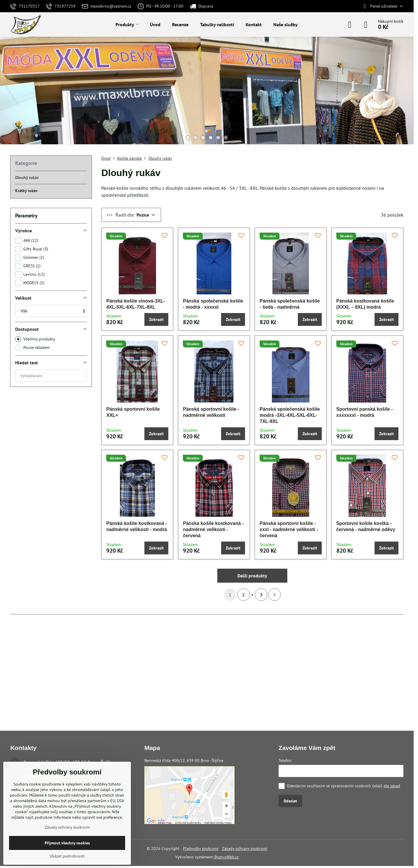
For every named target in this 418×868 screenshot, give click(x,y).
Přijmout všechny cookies (67, 843)
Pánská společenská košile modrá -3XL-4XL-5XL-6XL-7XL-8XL (290, 415)
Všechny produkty (35, 339)
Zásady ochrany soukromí (245, 848)
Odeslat (290, 801)
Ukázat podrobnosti (67, 856)
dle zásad (392, 786)
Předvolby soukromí (201, 848)
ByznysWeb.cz (227, 857)
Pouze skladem (32, 348)
